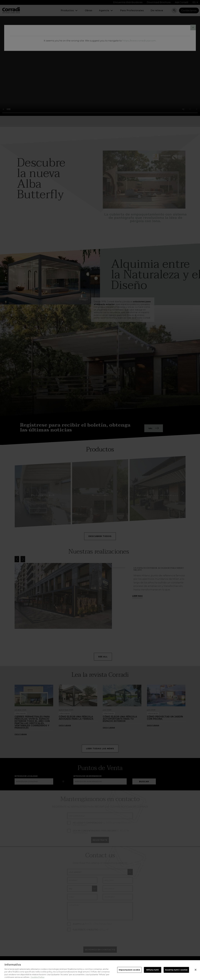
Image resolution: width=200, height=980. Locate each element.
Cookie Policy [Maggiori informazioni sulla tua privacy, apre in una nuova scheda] (37, 977)
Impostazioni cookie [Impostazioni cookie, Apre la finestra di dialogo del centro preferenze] (129, 970)
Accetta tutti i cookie (176, 970)
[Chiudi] (196, 970)
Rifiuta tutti (153, 970)
